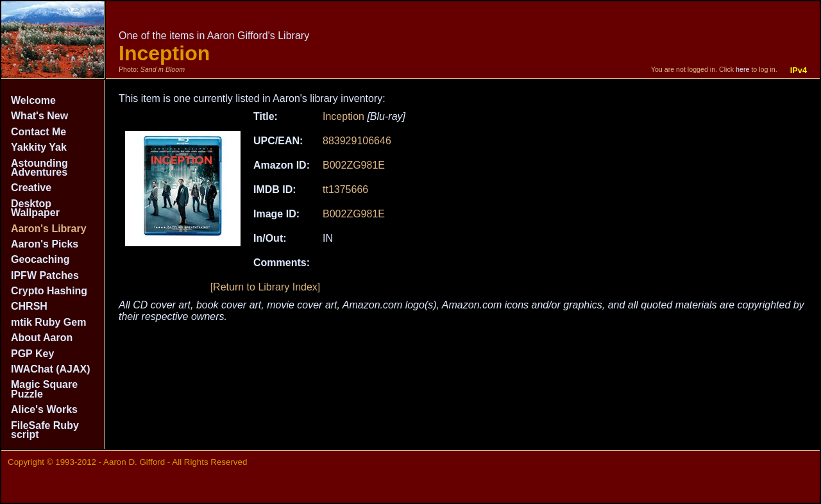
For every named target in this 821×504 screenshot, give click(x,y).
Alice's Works (44, 409)
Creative (31, 188)
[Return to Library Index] (266, 287)
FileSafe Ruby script (45, 430)
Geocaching (40, 259)
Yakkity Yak (39, 147)
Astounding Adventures (39, 168)
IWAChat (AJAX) (51, 369)
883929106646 (357, 141)
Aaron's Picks (45, 244)
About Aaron (42, 338)
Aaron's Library (49, 229)
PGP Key (32, 354)
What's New (39, 116)
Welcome (33, 100)
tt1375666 (345, 189)
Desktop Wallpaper (35, 208)
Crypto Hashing (49, 291)
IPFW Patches (45, 275)
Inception (343, 116)
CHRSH (29, 306)
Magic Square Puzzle (44, 389)
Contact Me (38, 132)
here (742, 69)
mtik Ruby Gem (48, 322)
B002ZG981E (354, 165)
